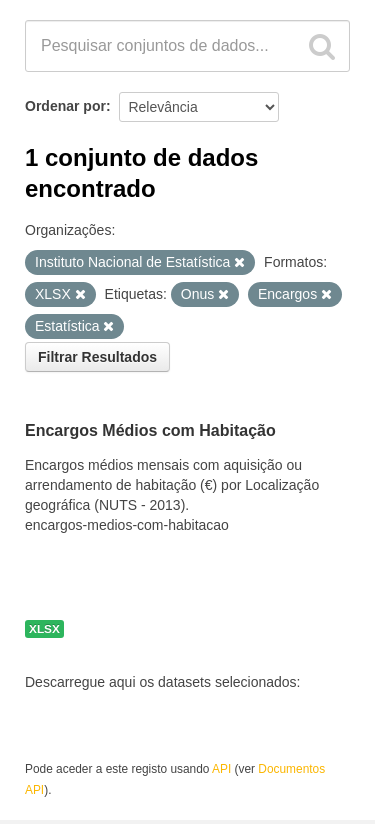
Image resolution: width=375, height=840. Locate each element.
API (221, 769)
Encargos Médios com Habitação (150, 431)
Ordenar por (65, 106)
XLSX (44, 629)
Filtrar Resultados (97, 357)
